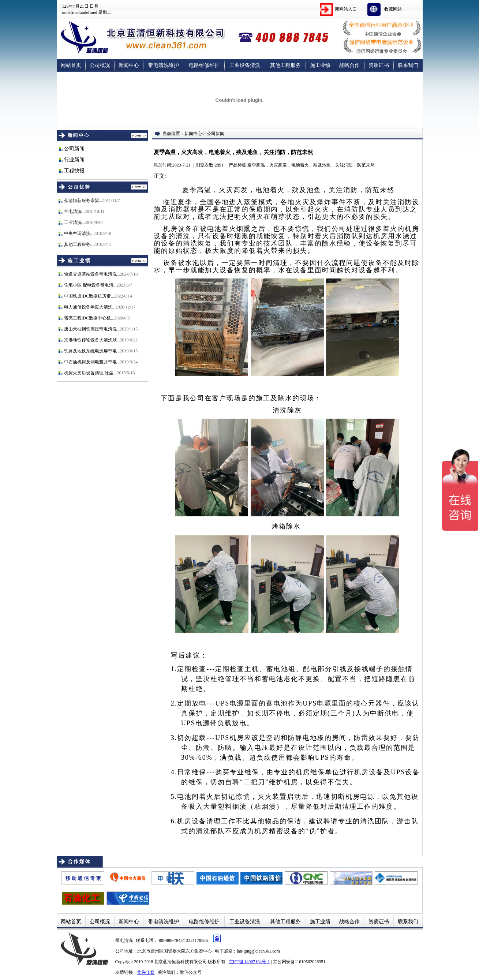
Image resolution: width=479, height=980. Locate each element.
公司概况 (100, 65)
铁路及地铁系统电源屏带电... (92, 351)
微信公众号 (191, 972)
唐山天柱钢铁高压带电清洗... (92, 329)
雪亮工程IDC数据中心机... (89, 318)
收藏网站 (393, 9)
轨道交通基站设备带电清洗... (92, 274)
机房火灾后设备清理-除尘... (91, 373)
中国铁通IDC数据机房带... (89, 296)
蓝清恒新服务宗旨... (83, 201)
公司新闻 (74, 149)
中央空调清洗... (79, 233)
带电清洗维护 (164, 65)
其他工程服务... (79, 244)
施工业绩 (320, 65)
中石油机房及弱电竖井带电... (92, 362)
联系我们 (408, 65)
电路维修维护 (204, 65)
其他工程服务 (285, 65)
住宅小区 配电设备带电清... (90, 285)
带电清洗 (125, 940)
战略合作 (349, 65)
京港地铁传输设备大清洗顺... (92, 340)
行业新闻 (74, 160)
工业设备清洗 (245, 65)
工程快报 (74, 171)
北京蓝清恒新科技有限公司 (180, 962)
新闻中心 (129, 65)
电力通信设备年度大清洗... (90, 307)
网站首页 (71, 65)
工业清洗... (74, 222)
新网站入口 (346, 9)
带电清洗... (74, 212)
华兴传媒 (146, 972)
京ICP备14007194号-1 (249, 962)
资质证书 (379, 65)
